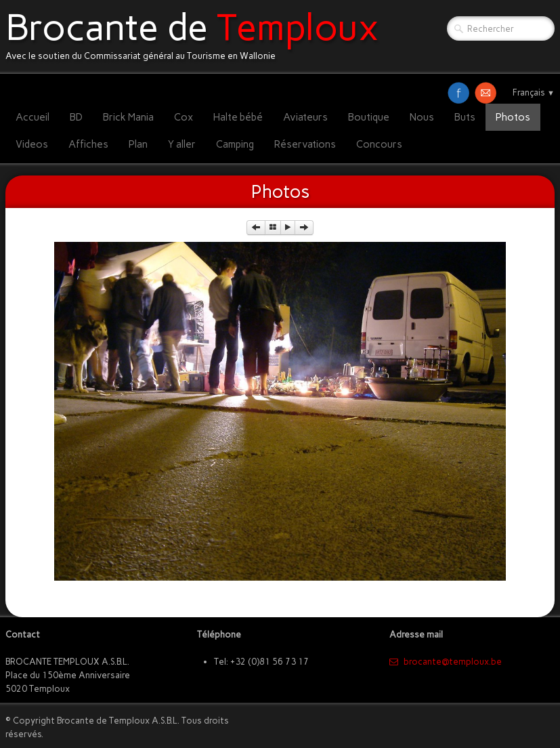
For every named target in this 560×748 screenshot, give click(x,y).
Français (534, 92)
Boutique (369, 117)
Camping (235, 144)
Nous (422, 117)
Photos (513, 117)
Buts (465, 117)
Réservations (305, 144)
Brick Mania (128, 117)
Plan (138, 144)
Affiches (88, 144)
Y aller (182, 144)
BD (76, 117)
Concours (379, 144)
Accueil (33, 117)
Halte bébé (238, 117)
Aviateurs (305, 117)
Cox (184, 117)
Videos (32, 144)
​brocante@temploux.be (446, 662)
